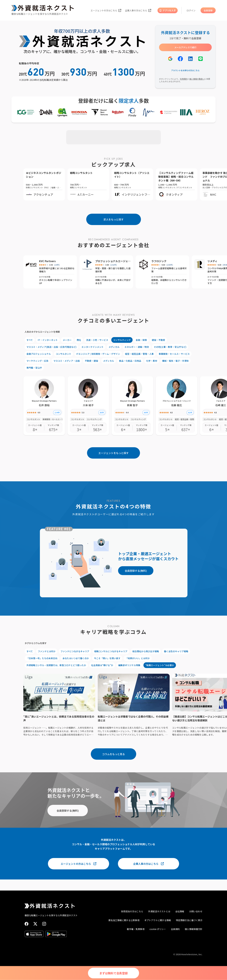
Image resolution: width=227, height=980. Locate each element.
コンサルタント (64, 354)
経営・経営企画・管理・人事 (139, 354)
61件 (190, 412)
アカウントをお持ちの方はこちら (185, 70)
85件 (102, 412)
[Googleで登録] (170, 59)
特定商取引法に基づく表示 (189, 920)
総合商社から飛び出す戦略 (146, 651)
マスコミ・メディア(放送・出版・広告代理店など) (51, 347)
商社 (79, 340)
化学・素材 (152, 361)
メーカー (67, 340)
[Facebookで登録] (180, 59)
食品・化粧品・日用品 (130, 361)
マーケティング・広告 (37, 361)
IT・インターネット (48, 340)
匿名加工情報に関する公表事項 (124, 920)
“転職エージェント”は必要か (160, 665)
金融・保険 (141, 340)
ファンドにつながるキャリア (75, 651)
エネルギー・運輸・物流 (137, 347)
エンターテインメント (93, 347)
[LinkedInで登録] (190, 59)
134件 (57, 412)
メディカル (114, 347)
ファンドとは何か (47, 651)
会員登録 (208, 10)
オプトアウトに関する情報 (158, 920)
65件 (146, 412)
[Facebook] (26, 924)
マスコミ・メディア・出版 (67, 361)
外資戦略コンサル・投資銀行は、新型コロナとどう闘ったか (56, 665)
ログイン (191, 10)
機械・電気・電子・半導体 (175, 361)
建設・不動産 (158, 340)
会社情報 (180, 911)
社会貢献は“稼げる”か (102, 665)
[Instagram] (44, 924)
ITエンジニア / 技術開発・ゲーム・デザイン (98, 354)
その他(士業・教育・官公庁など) (170, 347)
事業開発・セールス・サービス (174, 354)
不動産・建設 (91, 361)
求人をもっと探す (113, 219)
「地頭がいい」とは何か (138, 658)
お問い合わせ (196, 911)
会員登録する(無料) (136, 571)
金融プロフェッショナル (39, 354)
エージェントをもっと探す (113, 453)
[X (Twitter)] (35, 924)
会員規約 (175, 929)
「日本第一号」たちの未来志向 (42, 658)
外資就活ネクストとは (159, 911)
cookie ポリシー (158, 929)
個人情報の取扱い (197, 79)
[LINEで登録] (201, 59)
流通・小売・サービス (97, 340)
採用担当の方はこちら (132, 911)
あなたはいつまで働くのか (76, 658)
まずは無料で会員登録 (113, 973)
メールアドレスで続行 (185, 47)
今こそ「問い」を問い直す (107, 658)
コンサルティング (122, 340)
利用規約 (184, 79)
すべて (30, 340)
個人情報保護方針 (194, 929)
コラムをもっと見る (113, 754)
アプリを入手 (168, 10)
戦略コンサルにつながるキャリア (111, 651)
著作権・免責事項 (136, 929)
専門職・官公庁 (34, 368)
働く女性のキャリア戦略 (176, 651)
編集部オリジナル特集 (129, 665)
